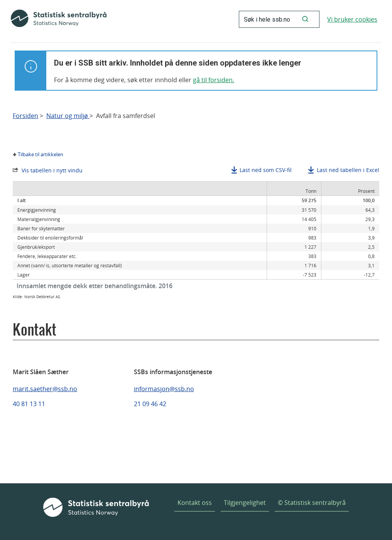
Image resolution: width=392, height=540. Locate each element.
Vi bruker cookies (352, 19)
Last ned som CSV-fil (266, 170)
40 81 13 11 (29, 404)
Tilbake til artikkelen (41, 154)
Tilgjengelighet (245, 503)
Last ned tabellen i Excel (348, 170)
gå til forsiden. (214, 80)
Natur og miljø (68, 116)
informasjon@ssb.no (164, 389)
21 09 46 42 (150, 404)
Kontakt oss (195, 503)
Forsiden (25, 116)
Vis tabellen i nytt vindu (52, 170)
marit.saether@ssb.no (45, 389)
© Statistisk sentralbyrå (312, 503)
